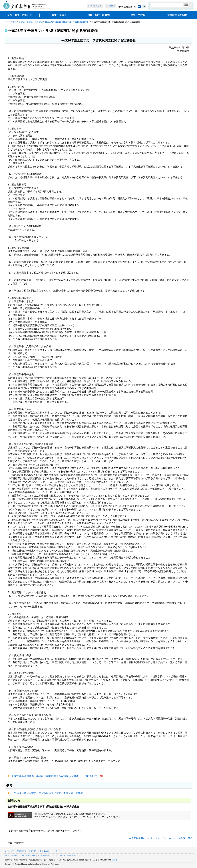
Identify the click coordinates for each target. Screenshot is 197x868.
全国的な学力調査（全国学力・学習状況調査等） (67, 22)
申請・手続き (138, 15)
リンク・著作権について (47, 855)
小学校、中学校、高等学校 (31, 22)
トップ (7, 22)
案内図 (115, 860)
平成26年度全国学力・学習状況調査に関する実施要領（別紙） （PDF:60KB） (55, 776)
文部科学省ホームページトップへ (149, 838)
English (112, 6)
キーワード (56, 851)
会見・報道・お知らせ (20, 15)
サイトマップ (96, 6)
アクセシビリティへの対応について (70, 855)
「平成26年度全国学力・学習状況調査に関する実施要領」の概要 (47, 793)
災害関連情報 (21, 851)
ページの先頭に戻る (182, 838)
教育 (14, 22)
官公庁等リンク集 (35, 851)
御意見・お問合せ (11, 855)
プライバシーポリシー (28, 855)
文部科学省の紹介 (177, 15)
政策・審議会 (59, 15)
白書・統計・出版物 (98, 15)
